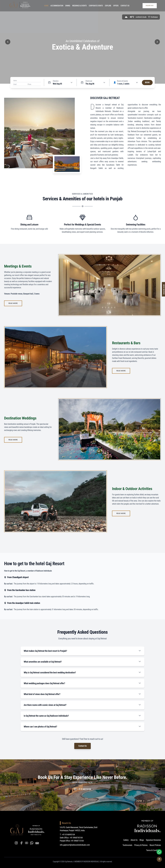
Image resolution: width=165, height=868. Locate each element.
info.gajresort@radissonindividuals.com (75, 845)
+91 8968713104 (77, 841)
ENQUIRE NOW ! (150, 6)
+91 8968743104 (76, 838)
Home (46, 6)
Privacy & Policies (141, 845)
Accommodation (57, 6)
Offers (116, 6)
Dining (68, 6)
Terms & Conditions (154, 850)
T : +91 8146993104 (67, 835)
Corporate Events (96, 6)
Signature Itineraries (153, 840)
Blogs (142, 840)
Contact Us (125, 6)
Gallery (126, 840)
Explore (108, 6)
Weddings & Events (79, 6)
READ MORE (13, 303)
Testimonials (127, 845)
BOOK (147, 82)
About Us (134, 840)
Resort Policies (155, 845)
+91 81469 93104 (84, 789)
